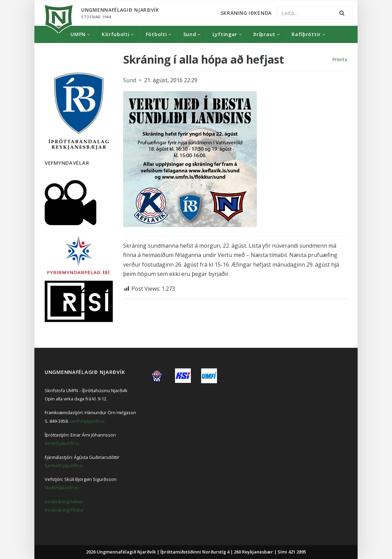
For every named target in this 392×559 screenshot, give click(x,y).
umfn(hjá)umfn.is (87, 421)
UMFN (78, 34)
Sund (190, 34)
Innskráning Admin (64, 502)
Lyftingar (225, 34)
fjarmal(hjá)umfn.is (64, 465)
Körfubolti (116, 34)
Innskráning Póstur (64, 510)
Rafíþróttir (306, 34)
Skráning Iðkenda (246, 13)
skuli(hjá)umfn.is (62, 487)
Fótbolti (156, 34)
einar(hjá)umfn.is (62, 443)
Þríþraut (264, 34)
